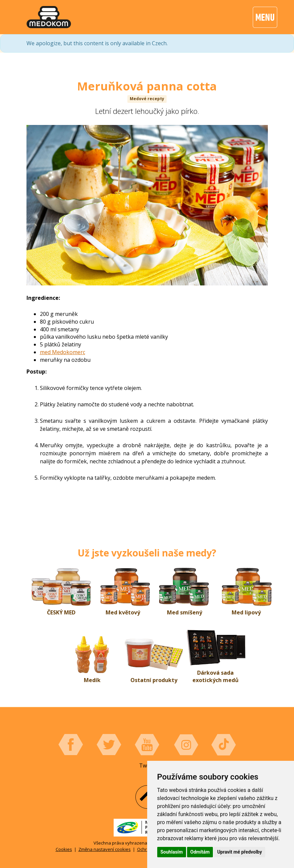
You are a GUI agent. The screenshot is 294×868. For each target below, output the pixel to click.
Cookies (64, 849)
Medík (92, 680)
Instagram (185, 745)
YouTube (147, 745)
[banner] (49, 17)
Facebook (71, 745)
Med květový (123, 612)
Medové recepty (147, 99)
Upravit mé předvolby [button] (240, 852)
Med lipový (246, 612)
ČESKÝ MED (61, 612)
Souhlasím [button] (172, 852)
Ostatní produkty (154, 680)
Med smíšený (185, 612)
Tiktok (224, 745)
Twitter (109, 745)
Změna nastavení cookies (105, 849)
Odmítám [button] (200, 852)
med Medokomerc (63, 352)
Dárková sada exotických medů (216, 677)
